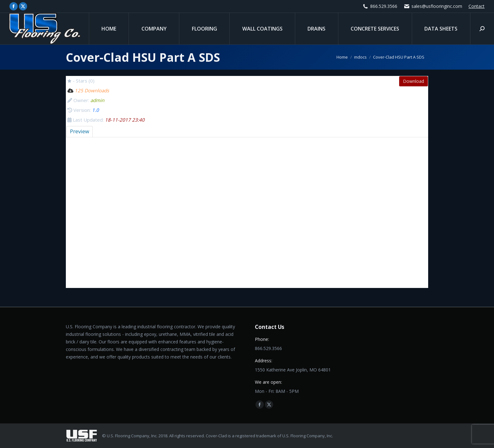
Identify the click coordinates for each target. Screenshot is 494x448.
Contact (477, 6)
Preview (80, 131)
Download (414, 81)
